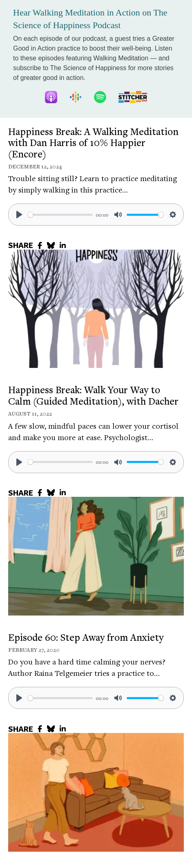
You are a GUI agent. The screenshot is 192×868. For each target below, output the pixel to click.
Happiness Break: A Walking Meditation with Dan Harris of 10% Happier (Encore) (93, 143)
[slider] (60, 215)
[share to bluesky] (51, 245)
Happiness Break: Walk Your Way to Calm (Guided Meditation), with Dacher (93, 395)
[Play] (19, 215)
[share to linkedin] (63, 245)
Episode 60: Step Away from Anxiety (86, 637)
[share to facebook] (40, 245)
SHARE (21, 245)
